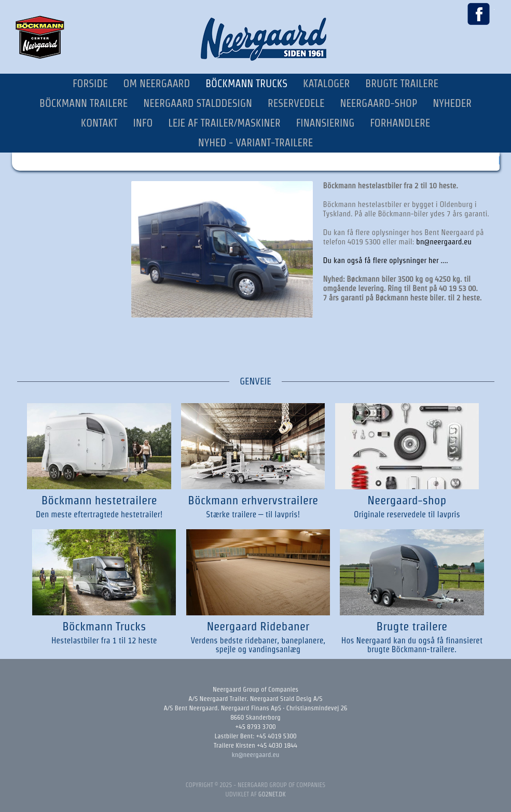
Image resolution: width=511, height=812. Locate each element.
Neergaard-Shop (378, 103)
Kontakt (99, 123)
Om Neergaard (157, 84)
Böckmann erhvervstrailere (253, 500)
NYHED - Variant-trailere (256, 143)
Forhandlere (400, 123)
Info (143, 123)
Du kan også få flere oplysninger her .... (386, 260)
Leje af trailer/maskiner (224, 123)
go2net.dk (272, 794)
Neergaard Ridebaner (258, 626)
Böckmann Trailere (84, 103)
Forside (90, 84)
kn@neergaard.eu (256, 755)
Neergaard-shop (407, 500)
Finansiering (326, 123)
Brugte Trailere (402, 84)
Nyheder (452, 103)
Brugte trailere (412, 626)
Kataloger (326, 84)
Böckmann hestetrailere (99, 500)
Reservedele (296, 103)
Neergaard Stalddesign (198, 103)
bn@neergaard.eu (444, 242)
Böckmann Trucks (246, 84)
